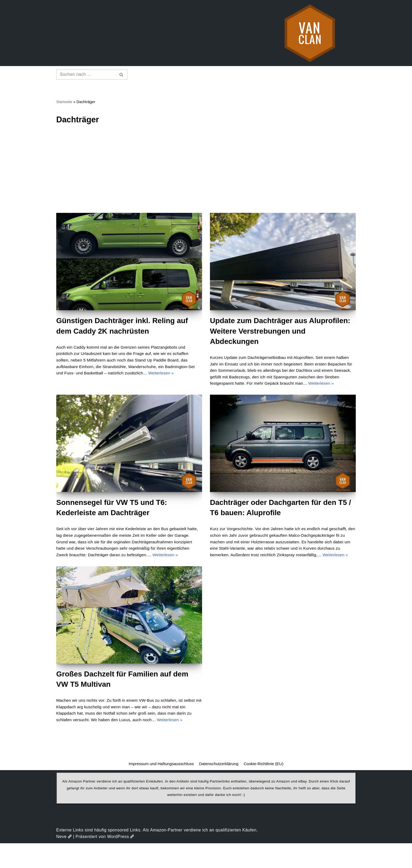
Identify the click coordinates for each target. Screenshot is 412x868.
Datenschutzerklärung (219, 788)
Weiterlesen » (177, 375)
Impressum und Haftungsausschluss (160, 788)
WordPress (121, 861)
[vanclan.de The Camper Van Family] (310, 33)
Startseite (65, 102)
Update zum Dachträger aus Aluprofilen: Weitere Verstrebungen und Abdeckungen (280, 332)
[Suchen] (86, 74)
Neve (64, 861)
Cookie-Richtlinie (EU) (266, 788)
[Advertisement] (206, 174)
